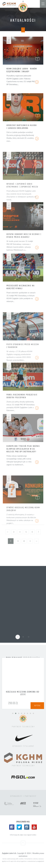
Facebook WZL (12, 827)
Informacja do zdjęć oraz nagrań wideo (23, 835)
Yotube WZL (34, 827)
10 (24, 541)
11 (30, 541)
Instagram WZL (27, 827)
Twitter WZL (19, 827)
